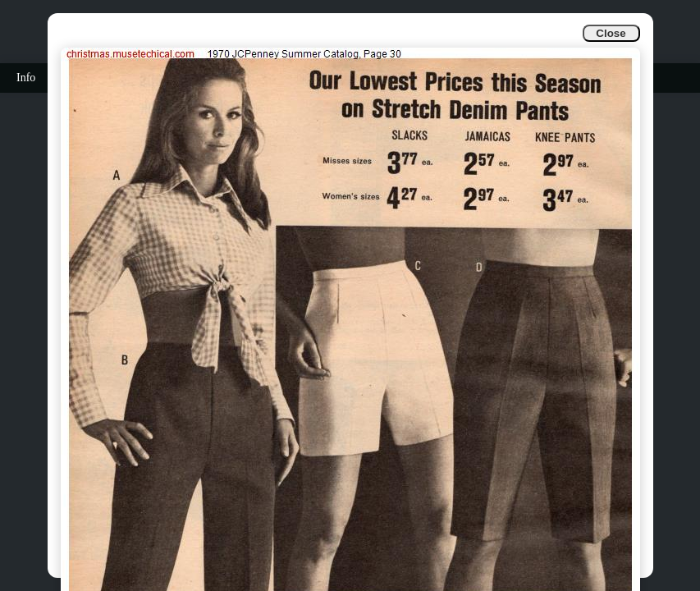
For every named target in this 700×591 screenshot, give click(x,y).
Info (26, 78)
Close (611, 33)
